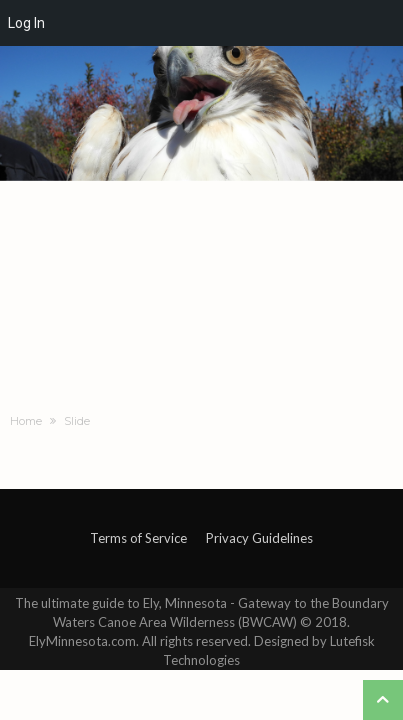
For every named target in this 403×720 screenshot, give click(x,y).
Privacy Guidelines (259, 538)
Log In (26, 23)
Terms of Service (138, 538)
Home (26, 421)
